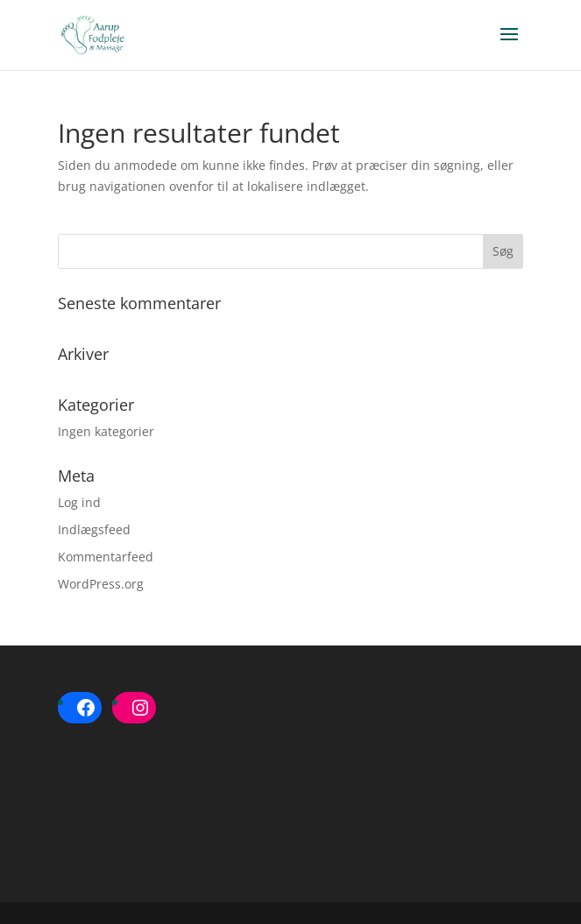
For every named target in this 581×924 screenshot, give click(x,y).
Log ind (79, 502)
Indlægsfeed (94, 529)
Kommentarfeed (106, 557)
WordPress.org (101, 584)
